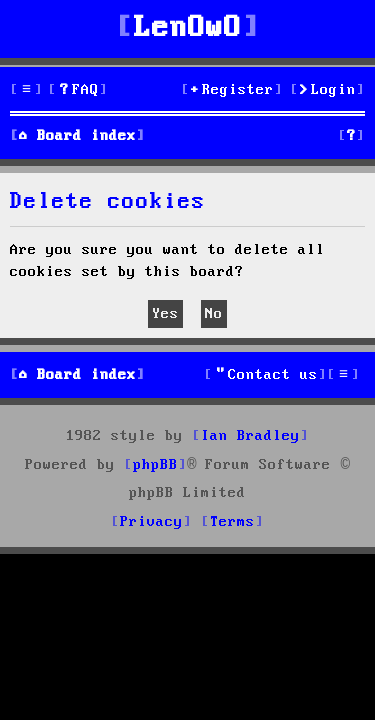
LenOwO (188, 28)
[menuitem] (78, 90)
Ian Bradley (250, 436)
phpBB (155, 465)
